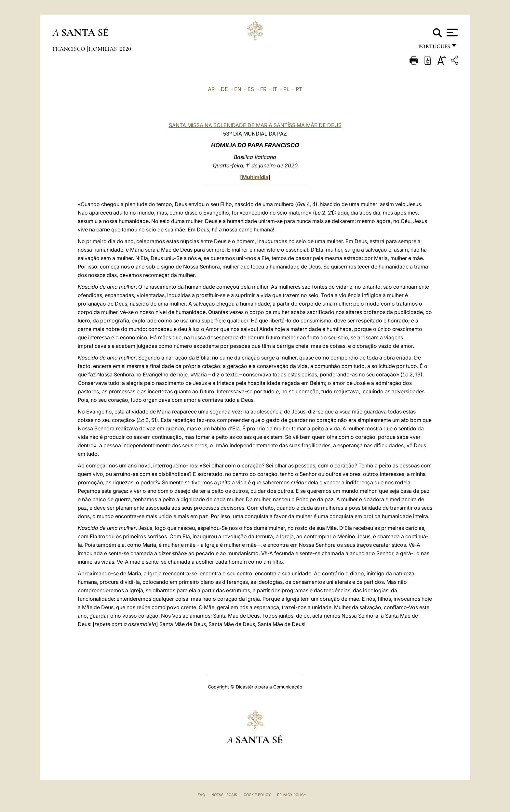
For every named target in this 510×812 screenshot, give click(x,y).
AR (211, 89)
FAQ (201, 795)
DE (224, 89)
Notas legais (224, 795)
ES (251, 89)
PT (299, 89)
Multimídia (255, 177)
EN (238, 89)
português (434, 48)
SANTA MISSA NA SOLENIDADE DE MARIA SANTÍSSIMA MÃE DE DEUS (255, 125)
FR (263, 89)
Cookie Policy (257, 795)
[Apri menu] (451, 33)
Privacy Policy (292, 795)
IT (275, 89)
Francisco (70, 49)
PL (286, 89)
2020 (126, 49)
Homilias (103, 49)
